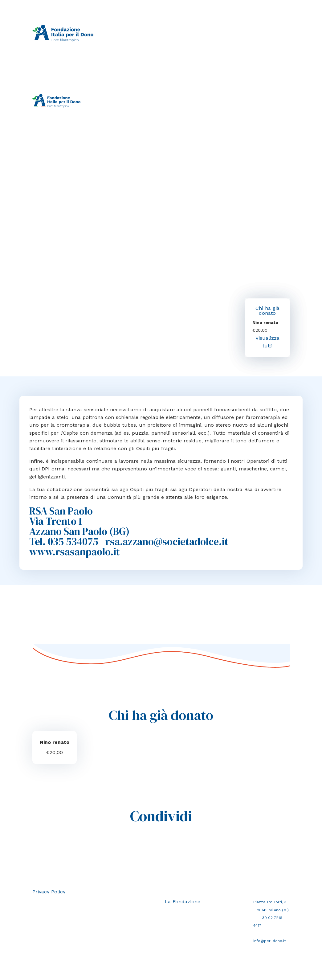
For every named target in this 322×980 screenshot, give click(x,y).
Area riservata (169, 108)
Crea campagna (176, 26)
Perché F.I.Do (244, 26)
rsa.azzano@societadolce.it (167, 541)
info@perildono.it (270, 941)
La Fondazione (135, 40)
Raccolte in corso (138, 26)
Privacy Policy (49, 892)
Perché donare (211, 26)
